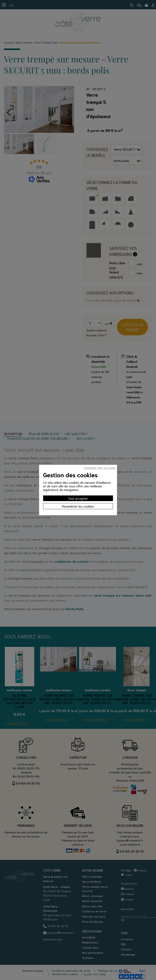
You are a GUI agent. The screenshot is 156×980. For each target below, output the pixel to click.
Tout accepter (78, 498)
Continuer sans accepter (100, 468)
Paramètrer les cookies (78, 506)
